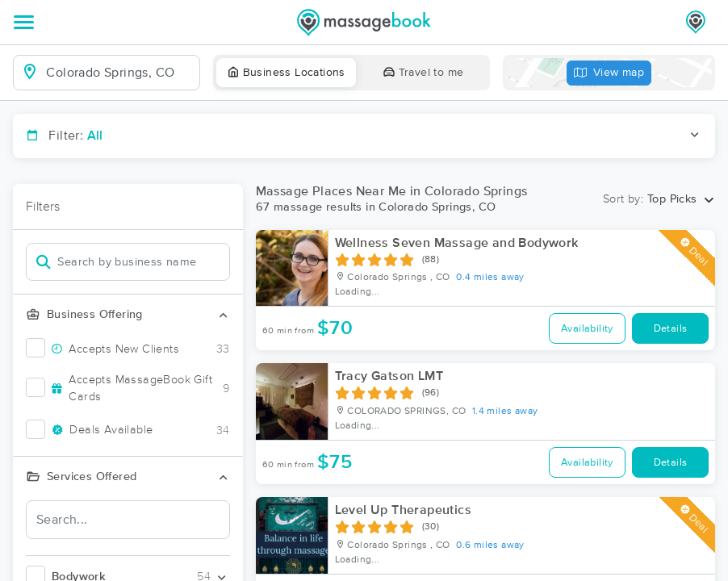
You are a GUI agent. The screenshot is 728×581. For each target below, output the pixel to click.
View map (609, 73)
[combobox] (119, 73)
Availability (587, 329)
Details (671, 329)
